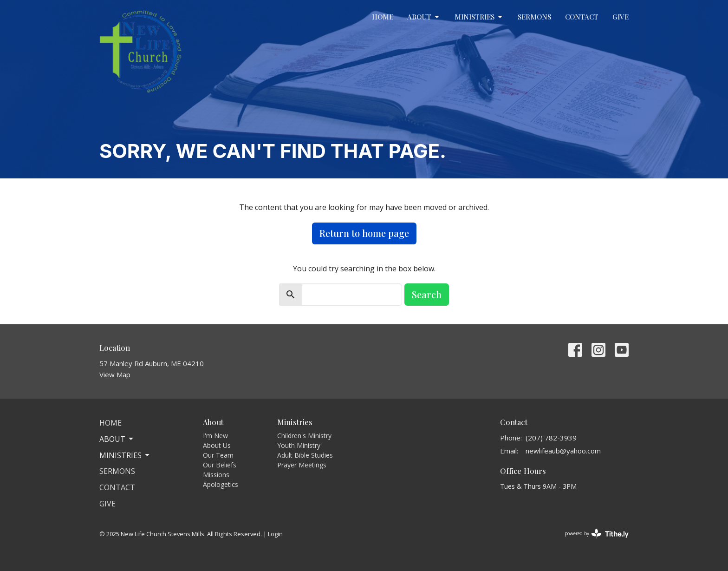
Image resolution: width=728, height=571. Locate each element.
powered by (597, 534)
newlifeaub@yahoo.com (563, 451)
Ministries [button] (125, 455)
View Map (115, 374)
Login (275, 534)
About (424, 17)
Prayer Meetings (302, 465)
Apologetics (221, 484)
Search (427, 294)
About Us (217, 445)
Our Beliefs (220, 465)
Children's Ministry (304, 436)
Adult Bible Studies (305, 455)
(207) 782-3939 (551, 438)
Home (383, 17)
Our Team (218, 455)
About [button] (117, 439)
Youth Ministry (299, 445)
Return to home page (364, 233)
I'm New (215, 436)
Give (621, 17)
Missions (216, 475)
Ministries (479, 17)
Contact (582, 17)
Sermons (534, 17)
